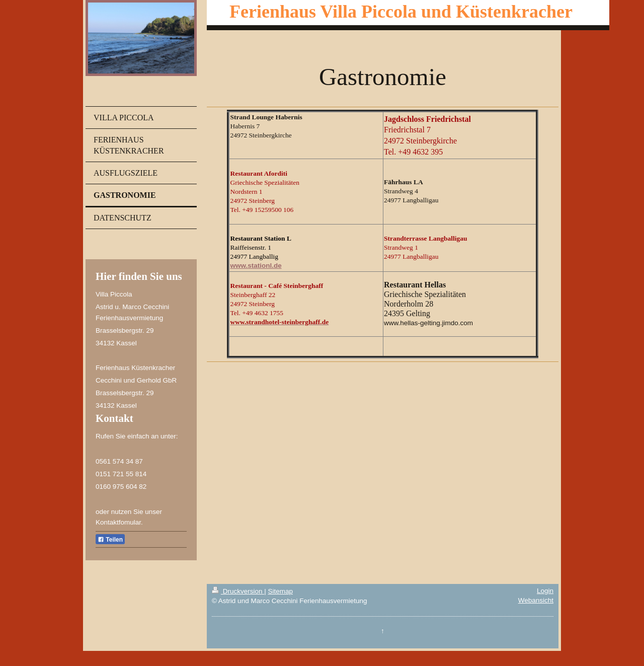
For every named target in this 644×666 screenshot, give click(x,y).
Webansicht (536, 600)
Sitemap (280, 591)
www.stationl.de (256, 266)
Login (545, 591)
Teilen (110, 540)
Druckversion (238, 591)
